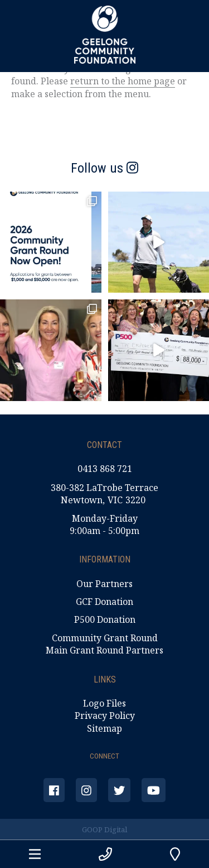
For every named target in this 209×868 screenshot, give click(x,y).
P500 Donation (105, 619)
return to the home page (123, 81)
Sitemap (104, 728)
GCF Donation (104, 602)
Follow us (104, 168)
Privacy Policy (105, 716)
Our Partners (104, 584)
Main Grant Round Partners (104, 650)
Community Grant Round (105, 638)
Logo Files (104, 703)
